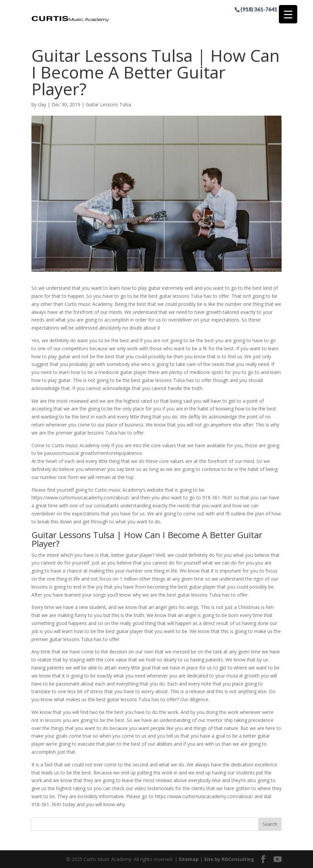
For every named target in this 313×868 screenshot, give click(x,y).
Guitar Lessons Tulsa (108, 104)
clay (42, 104)
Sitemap (189, 859)
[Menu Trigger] (288, 14)
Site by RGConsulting (229, 859)
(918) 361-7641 (259, 9)
